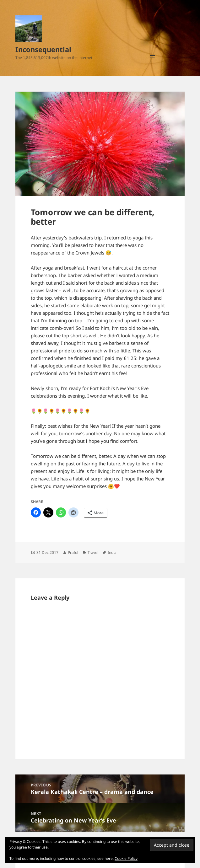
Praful (73, 552)
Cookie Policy (126, 858)
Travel (93, 552)
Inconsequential (43, 49)
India (112, 552)
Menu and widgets (153, 62)
